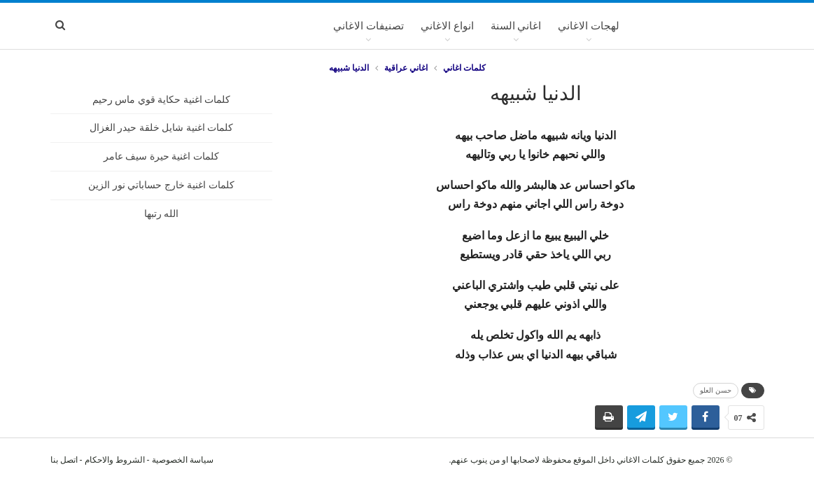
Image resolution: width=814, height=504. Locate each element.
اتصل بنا (64, 460)
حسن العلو (716, 390)
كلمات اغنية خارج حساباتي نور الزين (161, 185)
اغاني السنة (516, 26)
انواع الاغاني (447, 26)
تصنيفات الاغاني (369, 26)
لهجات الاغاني (589, 26)
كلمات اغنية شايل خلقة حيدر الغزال (162, 128)
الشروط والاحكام (115, 460)
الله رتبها (162, 214)
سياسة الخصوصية (183, 460)
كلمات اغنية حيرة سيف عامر (161, 156)
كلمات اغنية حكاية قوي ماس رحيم (162, 100)
